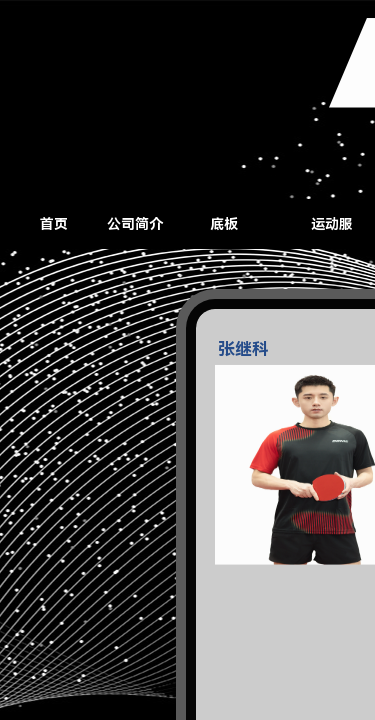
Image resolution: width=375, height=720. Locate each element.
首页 (54, 224)
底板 (224, 224)
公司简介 (135, 224)
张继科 (243, 359)
